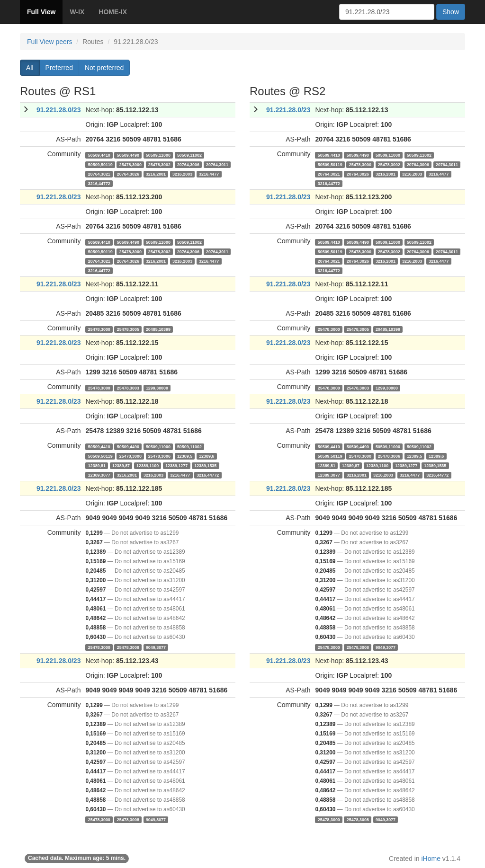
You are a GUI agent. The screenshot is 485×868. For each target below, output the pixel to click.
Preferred (59, 68)
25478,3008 (128, 647)
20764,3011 (217, 164)
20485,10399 (158, 329)
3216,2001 (156, 174)
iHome (431, 859)
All (30, 68)
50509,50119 (100, 164)
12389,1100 (148, 465)
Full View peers (49, 42)
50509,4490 (128, 155)
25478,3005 (128, 329)
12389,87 (121, 465)
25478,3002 (159, 164)
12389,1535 (205, 465)
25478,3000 (130, 164)
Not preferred (104, 68)
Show (451, 12)
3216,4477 (209, 174)
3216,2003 (182, 174)
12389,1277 (176, 465)
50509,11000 (158, 155)
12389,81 (97, 465)
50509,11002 (189, 155)
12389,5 (185, 456)
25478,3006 (159, 456)
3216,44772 (99, 183)
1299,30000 (157, 388)
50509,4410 (99, 155)
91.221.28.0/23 (58, 110)
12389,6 (207, 456)
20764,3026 (128, 174)
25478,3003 (128, 388)
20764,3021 (99, 174)
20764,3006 (188, 164)
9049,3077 (156, 647)
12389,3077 (99, 475)
